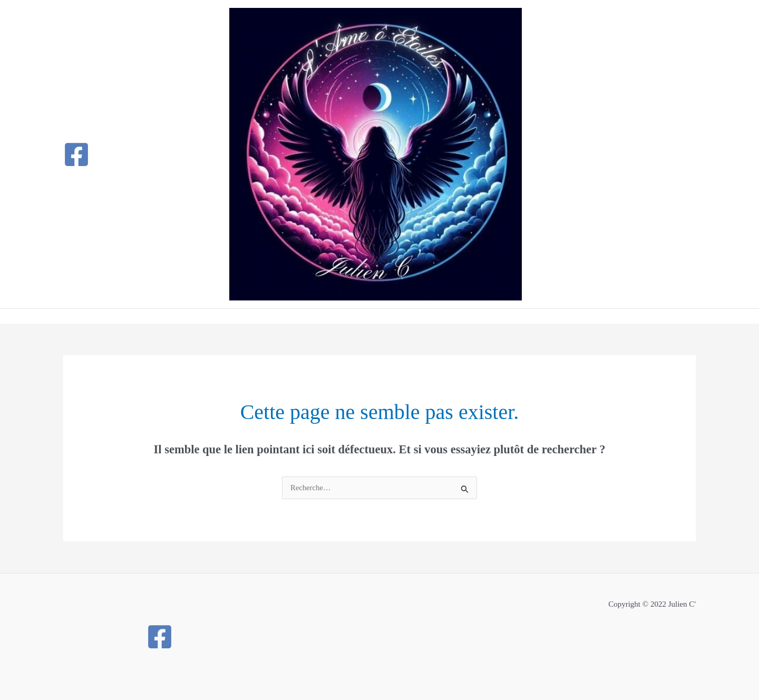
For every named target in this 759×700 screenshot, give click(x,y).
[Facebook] (76, 154)
